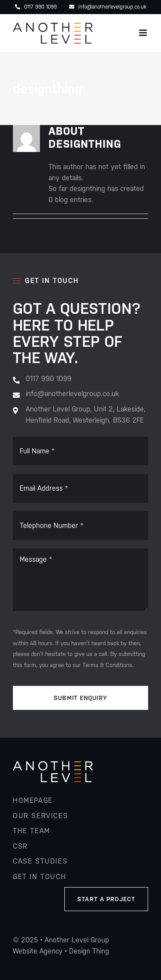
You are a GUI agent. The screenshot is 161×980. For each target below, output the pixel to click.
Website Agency (38, 951)
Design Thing (89, 951)
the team (32, 831)
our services (40, 816)
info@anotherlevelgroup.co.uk (108, 7)
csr (20, 846)
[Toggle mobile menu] (144, 33)
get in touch (39, 877)
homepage (33, 800)
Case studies (40, 861)
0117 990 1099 (36, 7)
